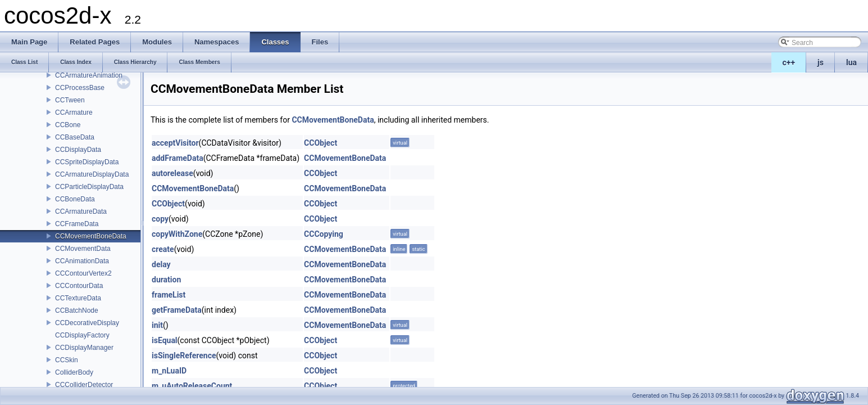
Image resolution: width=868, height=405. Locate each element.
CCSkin (67, 360)
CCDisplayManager (84, 348)
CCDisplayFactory (82, 335)
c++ (789, 62)
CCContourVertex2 (83, 273)
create (163, 249)
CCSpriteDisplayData (87, 162)
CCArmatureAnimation (89, 75)
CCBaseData (75, 137)
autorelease (172, 173)
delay (161, 264)
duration (166, 280)
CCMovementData (83, 249)
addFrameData (178, 158)
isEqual (165, 340)
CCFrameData (77, 224)
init (157, 325)
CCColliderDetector (84, 385)
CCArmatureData (81, 211)
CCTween (70, 100)
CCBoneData (75, 199)
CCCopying (324, 234)
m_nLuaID (169, 371)
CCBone (68, 125)
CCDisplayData (78, 150)
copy (160, 219)
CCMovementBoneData (91, 236)
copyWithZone (177, 234)
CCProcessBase (80, 88)
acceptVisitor (175, 143)
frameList (169, 295)
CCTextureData (78, 298)
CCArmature (74, 112)
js (821, 62)
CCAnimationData (82, 261)
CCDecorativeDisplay (87, 323)
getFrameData (177, 310)
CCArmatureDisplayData (92, 174)
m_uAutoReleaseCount (192, 386)
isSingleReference (184, 355)
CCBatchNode (77, 310)
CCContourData (79, 286)
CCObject (321, 143)
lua (851, 62)
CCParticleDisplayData (89, 187)
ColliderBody (74, 372)
